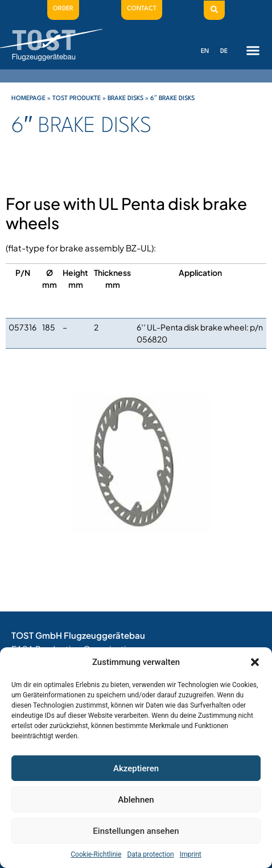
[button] (255, 662)
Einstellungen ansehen (136, 831)
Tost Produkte (77, 99)
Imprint (191, 854)
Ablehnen (136, 800)
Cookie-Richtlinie (96, 854)
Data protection (150, 854)
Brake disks (125, 99)
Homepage (28, 99)
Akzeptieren (136, 768)
